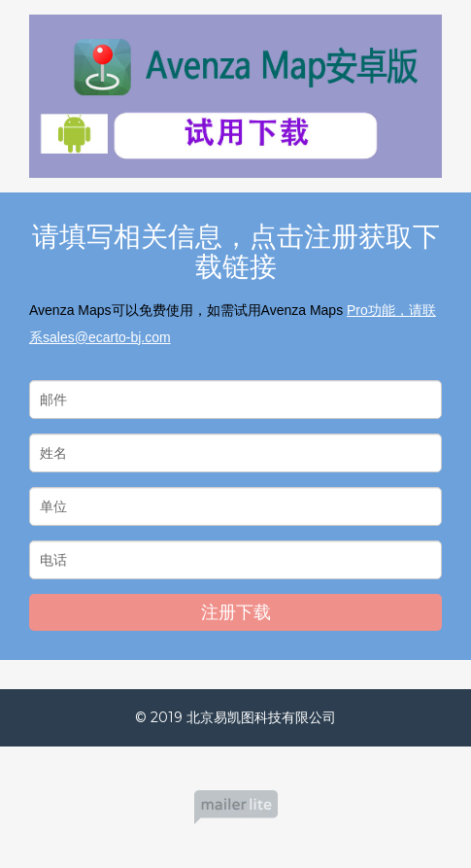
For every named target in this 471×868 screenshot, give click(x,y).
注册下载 (236, 612)
